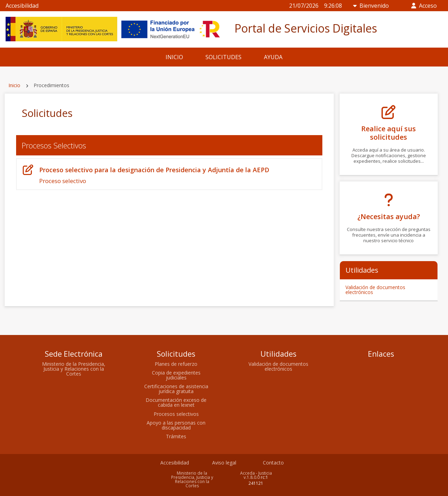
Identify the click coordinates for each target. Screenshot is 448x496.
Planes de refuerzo (176, 364)
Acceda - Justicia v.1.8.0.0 (256, 475)
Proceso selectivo (169, 175)
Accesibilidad (22, 6)
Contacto (273, 463)
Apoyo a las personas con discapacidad (176, 425)
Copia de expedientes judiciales (176, 375)
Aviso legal (224, 463)
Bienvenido (371, 6)
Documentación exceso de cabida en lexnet (176, 402)
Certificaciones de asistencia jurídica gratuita (176, 389)
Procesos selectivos (176, 414)
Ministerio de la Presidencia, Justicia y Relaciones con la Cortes (74, 369)
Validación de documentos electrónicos (375, 290)
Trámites (176, 436)
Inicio (14, 85)
